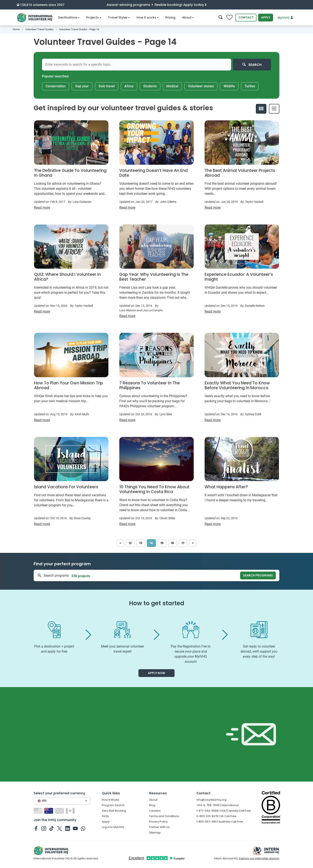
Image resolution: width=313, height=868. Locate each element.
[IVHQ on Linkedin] (68, 828)
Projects (94, 17)
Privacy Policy (158, 822)
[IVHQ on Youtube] (75, 828)
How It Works (111, 800)
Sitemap (155, 833)
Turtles (250, 86)
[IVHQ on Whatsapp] (83, 828)
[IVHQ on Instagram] (44, 828)
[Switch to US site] (39, 810)
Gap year (82, 86)
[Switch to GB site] (60, 810)
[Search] (220, 18)
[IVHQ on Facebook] (36, 828)
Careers (155, 811)
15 (162, 543)
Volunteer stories (201, 86)
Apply (266, 17)
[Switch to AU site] (49, 810)
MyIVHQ (285, 18)
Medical (172, 86)
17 (183, 543)
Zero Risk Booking (114, 811)
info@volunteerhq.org (211, 800)
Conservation (56, 86)
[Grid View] (261, 109)
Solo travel (107, 86)
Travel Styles (119, 17)
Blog (152, 805)
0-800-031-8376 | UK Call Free (216, 816)
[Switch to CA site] (71, 810)
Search (252, 65)
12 (130, 543)
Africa (129, 86)
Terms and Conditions (164, 816)
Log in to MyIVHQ (113, 827)
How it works (148, 17)
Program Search (113, 805)
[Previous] (120, 543)
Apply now (156, 673)
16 (172, 543)
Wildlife (229, 86)
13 (141, 543)
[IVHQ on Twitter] (60, 828)
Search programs (258, 575)
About (188, 17)
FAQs (105, 816)
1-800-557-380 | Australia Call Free (220, 822)
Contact (246, 17)
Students (150, 86)
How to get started (157, 603)
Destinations (69, 17)
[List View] (274, 109)
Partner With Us (159, 827)
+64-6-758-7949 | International (218, 805)
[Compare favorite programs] (229, 18)
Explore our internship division (259, 858)
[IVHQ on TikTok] (52, 828)
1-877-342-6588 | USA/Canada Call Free (224, 811)
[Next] (193, 543)
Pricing (170, 17)
